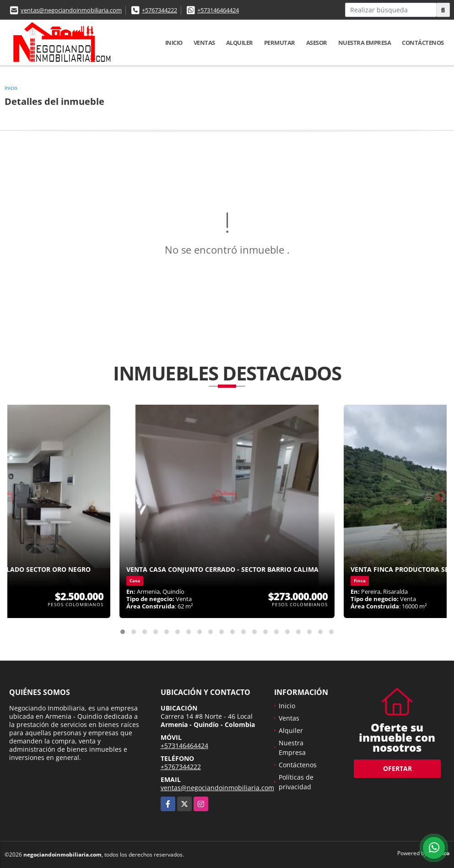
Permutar (280, 43)
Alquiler (240, 43)
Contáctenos (423, 43)
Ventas (204, 43)
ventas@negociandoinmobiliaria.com (71, 10)
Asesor (317, 43)
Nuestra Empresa (365, 43)
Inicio (174, 43)
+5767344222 (159, 10)
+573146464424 (218, 10)
